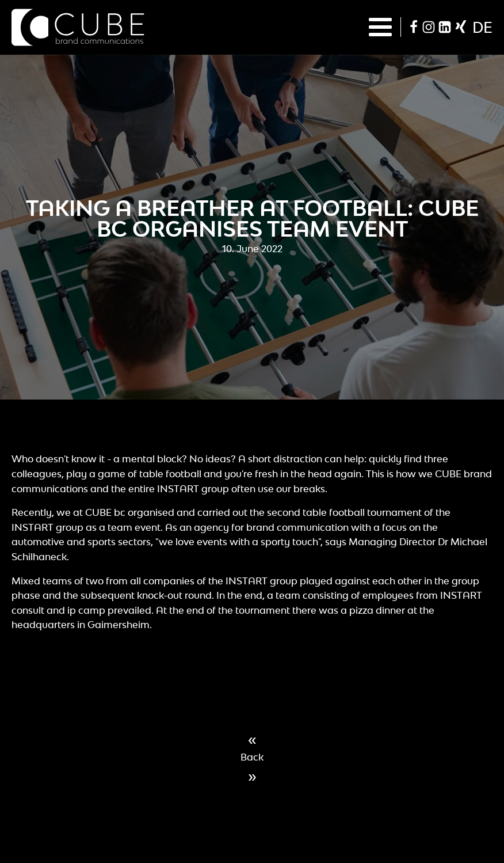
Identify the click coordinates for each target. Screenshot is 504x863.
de (482, 27)
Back (252, 757)
